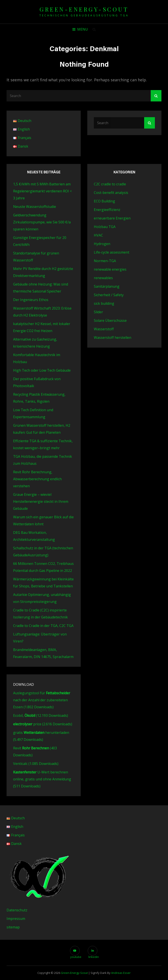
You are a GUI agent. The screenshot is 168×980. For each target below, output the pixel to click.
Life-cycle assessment (112, 252)
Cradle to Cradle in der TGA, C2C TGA (43, 626)
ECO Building (104, 201)
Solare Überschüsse (110, 320)
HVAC (98, 235)
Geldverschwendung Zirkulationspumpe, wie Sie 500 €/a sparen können (42, 222)
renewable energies (110, 269)
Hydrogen (102, 244)
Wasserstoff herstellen (113, 338)
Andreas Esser (121, 973)
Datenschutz (17, 910)
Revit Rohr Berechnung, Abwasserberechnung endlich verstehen (37, 479)
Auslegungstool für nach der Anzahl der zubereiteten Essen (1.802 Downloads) (42, 700)
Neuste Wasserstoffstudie (35, 207)
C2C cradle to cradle (110, 184)
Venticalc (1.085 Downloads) (36, 764)
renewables (103, 278)
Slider (98, 312)
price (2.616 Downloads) (43, 724)
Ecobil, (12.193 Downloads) (41, 715)
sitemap (13, 927)
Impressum (16, 919)
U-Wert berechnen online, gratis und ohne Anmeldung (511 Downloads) (42, 779)
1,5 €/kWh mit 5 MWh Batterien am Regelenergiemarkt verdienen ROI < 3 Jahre (42, 191)
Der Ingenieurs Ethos (31, 300)
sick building (104, 303)
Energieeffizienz (107, 210)
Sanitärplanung (107, 286)
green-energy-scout (84, 9)
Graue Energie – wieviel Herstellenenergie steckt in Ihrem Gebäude (41, 501)
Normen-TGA (105, 261)
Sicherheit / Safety (109, 295)
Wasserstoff (104, 329)
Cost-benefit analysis (111, 193)
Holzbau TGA (105, 227)
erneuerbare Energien (112, 218)
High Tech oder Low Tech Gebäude (42, 370)
